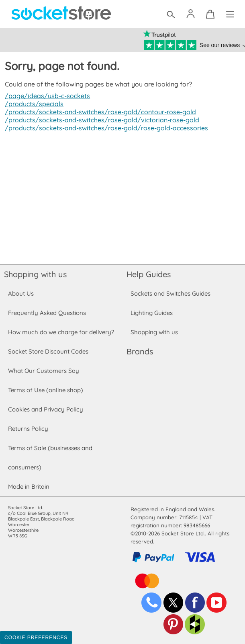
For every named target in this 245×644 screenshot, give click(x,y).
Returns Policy (28, 429)
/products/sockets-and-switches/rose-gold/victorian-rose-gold (99, 120)
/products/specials (33, 104)
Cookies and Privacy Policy (45, 409)
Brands (140, 351)
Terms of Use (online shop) (45, 390)
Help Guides (149, 274)
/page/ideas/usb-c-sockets (46, 96)
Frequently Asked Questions (47, 313)
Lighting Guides (152, 313)
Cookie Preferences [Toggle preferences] (36, 638)
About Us (21, 293)
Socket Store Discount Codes (48, 351)
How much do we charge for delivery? (61, 332)
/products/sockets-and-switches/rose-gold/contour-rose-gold (98, 112)
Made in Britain (29, 487)
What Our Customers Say (43, 371)
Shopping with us (35, 274)
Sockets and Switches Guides (171, 293)
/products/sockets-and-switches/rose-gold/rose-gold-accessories (104, 128)
